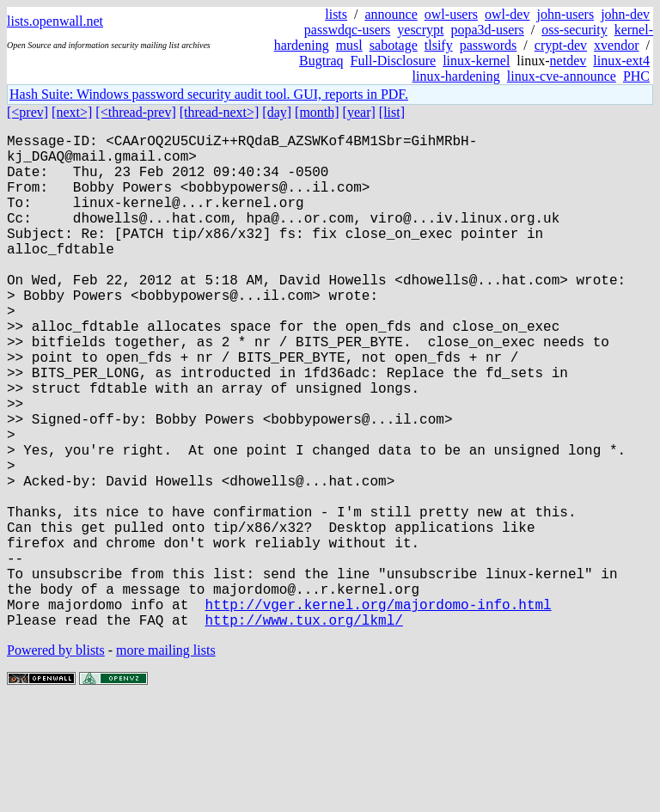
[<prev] (27, 112)
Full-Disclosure (394, 61)
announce (391, 14)
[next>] (72, 112)
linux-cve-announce (562, 76)
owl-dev (507, 14)
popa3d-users (487, 30)
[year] (359, 112)
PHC (636, 76)
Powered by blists (56, 760)
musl (349, 45)
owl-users (451, 14)
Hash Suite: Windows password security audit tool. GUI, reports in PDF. (209, 94)
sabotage (394, 45)
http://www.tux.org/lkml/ (303, 730)
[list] (392, 112)
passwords (489, 45)
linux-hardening (456, 76)
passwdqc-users (347, 30)
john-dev (625, 14)
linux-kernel (476, 61)
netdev (568, 61)
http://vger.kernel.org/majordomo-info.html (378, 711)
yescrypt (420, 30)
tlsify (439, 45)
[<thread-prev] (135, 112)
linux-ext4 (621, 61)
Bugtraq (321, 61)
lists (336, 14)
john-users (565, 14)
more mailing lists (166, 760)
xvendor (616, 45)
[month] (317, 112)
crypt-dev (561, 45)
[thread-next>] (220, 112)
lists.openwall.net (55, 21)
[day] (277, 112)
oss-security (574, 30)
